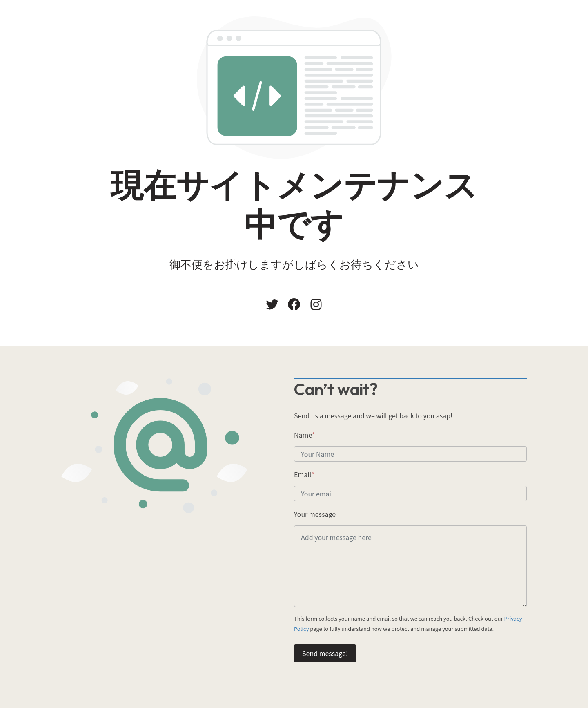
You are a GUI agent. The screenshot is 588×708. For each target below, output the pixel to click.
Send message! (325, 653)
